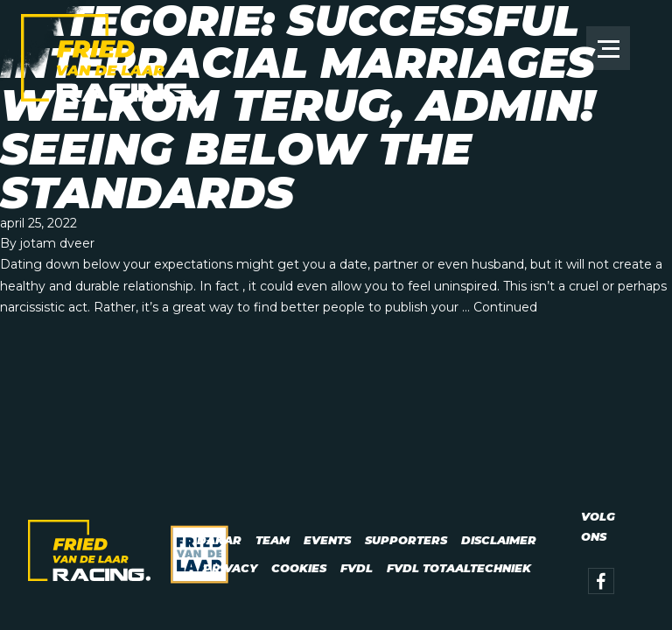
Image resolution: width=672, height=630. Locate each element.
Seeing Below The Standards (236, 171)
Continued (505, 307)
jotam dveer (57, 243)
